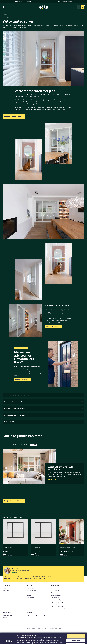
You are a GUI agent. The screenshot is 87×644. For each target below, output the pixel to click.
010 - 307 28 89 (9, 578)
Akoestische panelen (32, 593)
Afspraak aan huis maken (57, 593)
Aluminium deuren (31, 590)
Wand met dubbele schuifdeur (20, 444)
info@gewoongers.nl (24, 578)
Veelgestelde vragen (56, 595)
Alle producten (31, 588)
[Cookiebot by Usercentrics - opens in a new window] (9, 641)
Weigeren (76, 635)
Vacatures (5, 622)
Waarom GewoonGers (8, 615)
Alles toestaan (76, 627)
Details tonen (72, 641)
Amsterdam (6, 590)
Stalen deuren (30, 598)
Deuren (29, 595)
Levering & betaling (56, 600)
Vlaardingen (6, 588)
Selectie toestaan (76, 631)
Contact (53, 588)
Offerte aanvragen (56, 590)
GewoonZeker (55, 598)
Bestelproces (6, 620)
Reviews (5, 617)
